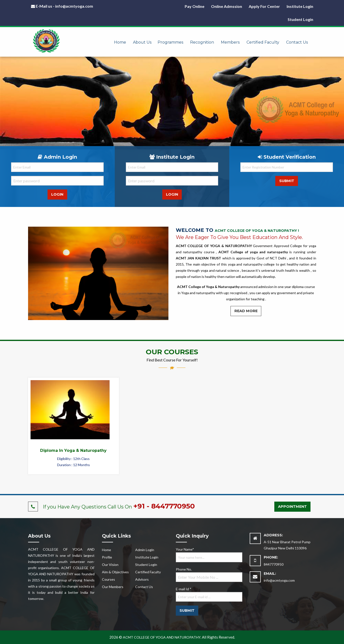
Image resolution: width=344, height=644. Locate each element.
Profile (107, 557)
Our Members (113, 587)
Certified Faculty (263, 42)
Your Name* (209, 555)
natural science (227, 270)
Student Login (300, 19)
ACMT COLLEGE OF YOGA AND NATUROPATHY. (162, 637)
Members (230, 42)
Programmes (170, 42)
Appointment (292, 507)
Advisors (142, 579)
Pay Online (195, 6)
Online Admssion (227, 6)
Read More (246, 311)
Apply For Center (264, 6)
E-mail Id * (209, 594)
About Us (142, 42)
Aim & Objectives (115, 572)
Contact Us (297, 42)
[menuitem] (120, 39)
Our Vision (110, 565)
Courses (108, 579)
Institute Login (300, 6)
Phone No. (209, 575)
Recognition (202, 42)
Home (120, 42)
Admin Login (145, 550)
